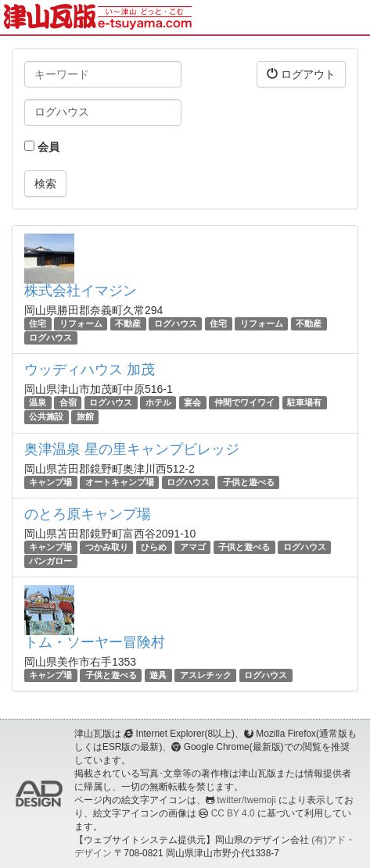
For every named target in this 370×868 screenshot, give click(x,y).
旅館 (85, 417)
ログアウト (301, 74)
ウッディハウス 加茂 (90, 370)
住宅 (38, 323)
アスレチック (206, 675)
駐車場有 (304, 402)
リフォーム (81, 323)
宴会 (192, 402)
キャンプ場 (50, 482)
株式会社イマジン (81, 291)
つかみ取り (107, 547)
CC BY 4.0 (233, 813)
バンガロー (50, 561)
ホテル (158, 402)
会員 (42, 147)
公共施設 (46, 417)
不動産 (128, 323)
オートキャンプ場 (120, 482)
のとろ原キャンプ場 (88, 514)
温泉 (38, 402)
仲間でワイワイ (244, 402)
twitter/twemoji (246, 800)
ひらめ (154, 547)
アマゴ (193, 547)
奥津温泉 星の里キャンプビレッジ (132, 449)
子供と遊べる (249, 482)
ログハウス (176, 323)
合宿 (68, 402)
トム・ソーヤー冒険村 (95, 642)
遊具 (158, 675)
